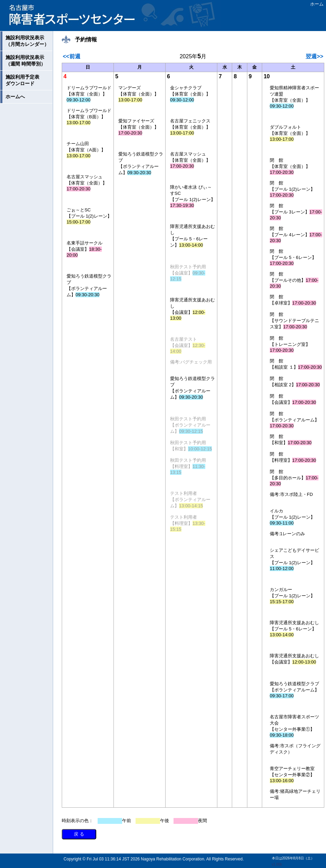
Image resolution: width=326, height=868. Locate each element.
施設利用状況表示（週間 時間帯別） (26, 61)
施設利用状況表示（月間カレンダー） (27, 41)
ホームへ (15, 97)
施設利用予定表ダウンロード (22, 80)
